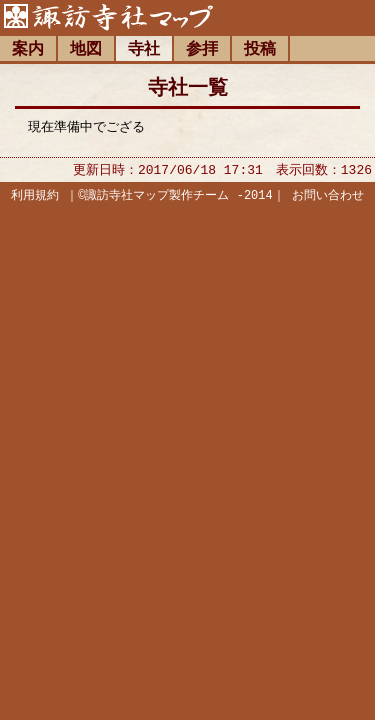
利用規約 (35, 197)
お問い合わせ (328, 197)
